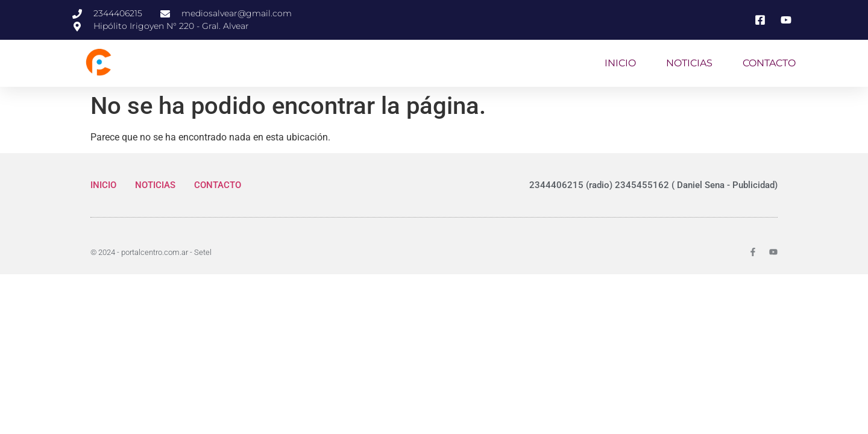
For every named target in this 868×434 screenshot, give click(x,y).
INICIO (620, 63)
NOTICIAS (689, 63)
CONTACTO (769, 63)
